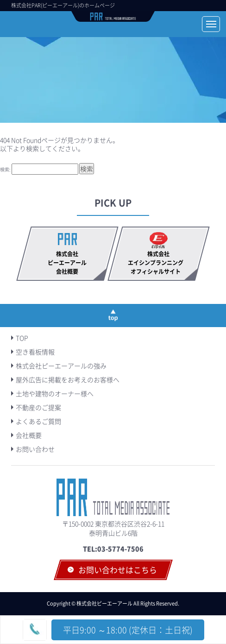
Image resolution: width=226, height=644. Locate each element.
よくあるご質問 (38, 421)
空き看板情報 (35, 352)
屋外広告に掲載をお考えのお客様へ (68, 379)
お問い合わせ (35, 449)
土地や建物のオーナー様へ (55, 393)
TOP (22, 338)
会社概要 (29, 435)
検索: (5, 169)
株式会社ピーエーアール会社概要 (67, 263)
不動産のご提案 (38, 407)
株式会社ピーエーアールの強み (61, 366)
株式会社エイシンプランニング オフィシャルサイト (159, 263)
